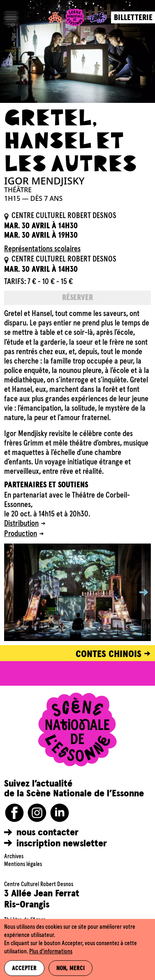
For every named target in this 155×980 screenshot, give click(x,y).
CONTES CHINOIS (109, 654)
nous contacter (47, 832)
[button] (138, 592)
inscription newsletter (62, 844)
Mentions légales (23, 864)
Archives (14, 857)
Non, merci (71, 969)
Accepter (24, 969)
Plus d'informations (51, 952)
